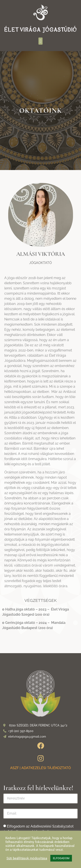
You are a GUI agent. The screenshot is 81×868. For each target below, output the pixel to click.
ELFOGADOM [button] (61, 858)
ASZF (14, 768)
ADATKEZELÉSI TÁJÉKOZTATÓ (46, 768)
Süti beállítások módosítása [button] (27, 858)
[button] (40, 41)
